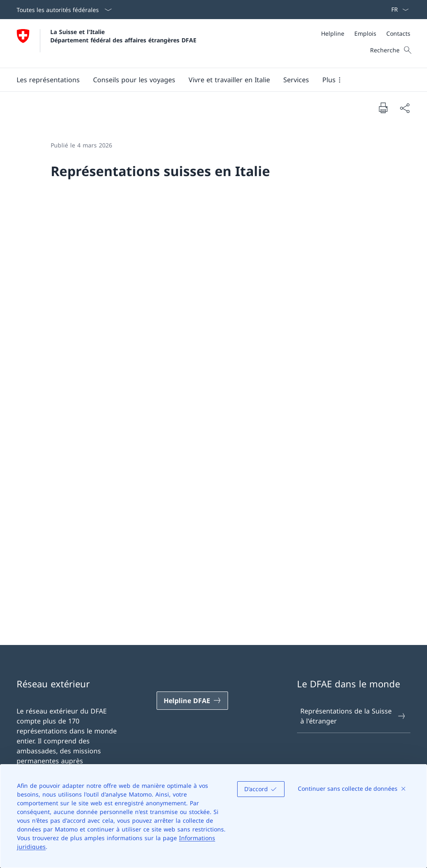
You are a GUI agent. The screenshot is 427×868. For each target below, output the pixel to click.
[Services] (296, 80)
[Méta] (366, 33)
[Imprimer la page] (383, 108)
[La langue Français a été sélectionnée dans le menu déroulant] (397, 10)
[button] (48, 80)
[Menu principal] (207, 80)
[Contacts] (398, 33)
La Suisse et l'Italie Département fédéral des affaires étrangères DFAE (123, 36)
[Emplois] (365, 33)
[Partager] (405, 108)
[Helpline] (333, 33)
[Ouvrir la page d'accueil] (107, 43)
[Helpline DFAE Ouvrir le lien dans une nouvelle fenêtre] (192, 701)
